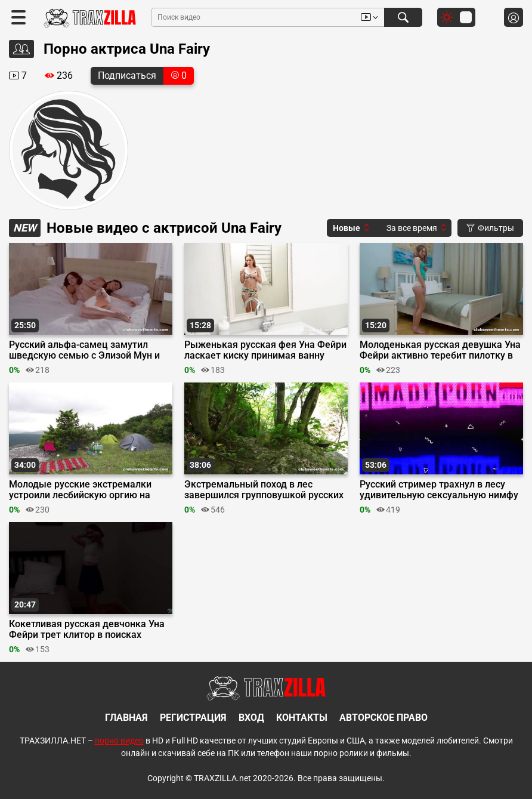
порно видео (119, 741)
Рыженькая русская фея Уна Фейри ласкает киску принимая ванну (265, 350)
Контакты (302, 718)
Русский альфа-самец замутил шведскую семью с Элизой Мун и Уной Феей (84, 350)
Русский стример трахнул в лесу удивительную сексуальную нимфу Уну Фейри (439, 490)
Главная (126, 718)
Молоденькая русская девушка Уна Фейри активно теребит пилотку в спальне (440, 350)
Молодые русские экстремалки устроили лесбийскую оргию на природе (80, 490)
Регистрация (193, 718)
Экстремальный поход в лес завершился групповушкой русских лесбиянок (264, 490)
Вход (251, 718)
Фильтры (490, 228)
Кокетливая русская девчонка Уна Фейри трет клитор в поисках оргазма (87, 630)
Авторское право (383, 718)
